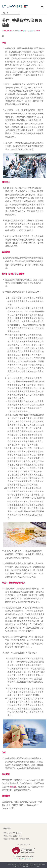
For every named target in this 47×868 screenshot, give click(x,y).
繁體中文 (5, 13)
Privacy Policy (29, 866)
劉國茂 (13, 787)
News (38, 31)
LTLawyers (8, 31)
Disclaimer (17, 866)
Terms (39, 866)
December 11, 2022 (26, 31)
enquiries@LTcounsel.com (19, 839)
